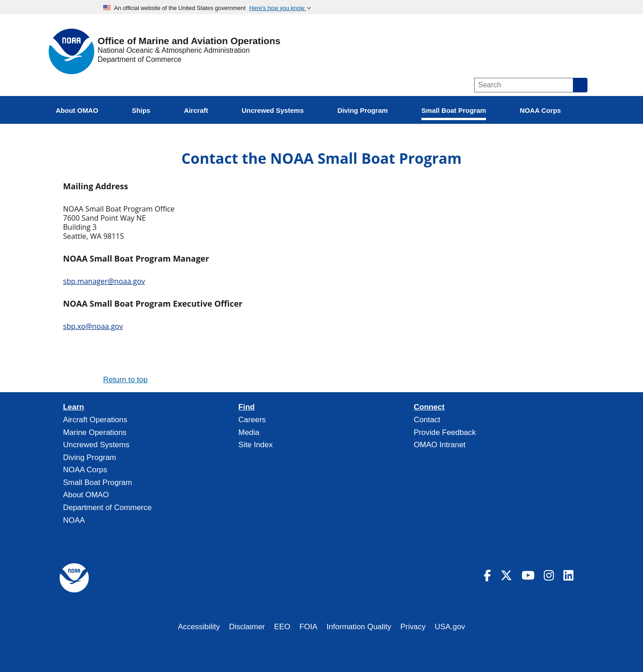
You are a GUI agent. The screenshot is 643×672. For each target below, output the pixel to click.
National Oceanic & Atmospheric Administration (174, 50)
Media (249, 432)
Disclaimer (247, 627)
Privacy (413, 627)
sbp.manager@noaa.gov (104, 281)
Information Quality (359, 627)
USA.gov (450, 627)
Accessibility (199, 627)
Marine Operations (95, 432)
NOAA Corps (85, 470)
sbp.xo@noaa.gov (93, 326)
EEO (282, 627)
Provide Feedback (445, 432)
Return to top (126, 380)
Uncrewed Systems (96, 445)
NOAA (74, 520)
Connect (429, 407)
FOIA (309, 627)
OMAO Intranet (440, 445)
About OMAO (86, 495)
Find (247, 407)
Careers (252, 420)
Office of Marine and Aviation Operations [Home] (189, 41)
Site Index (256, 445)
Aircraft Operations (95, 420)
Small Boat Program (98, 483)
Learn (74, 407)
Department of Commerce (140, 59)
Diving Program (90, 457)
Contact (427, 420)
